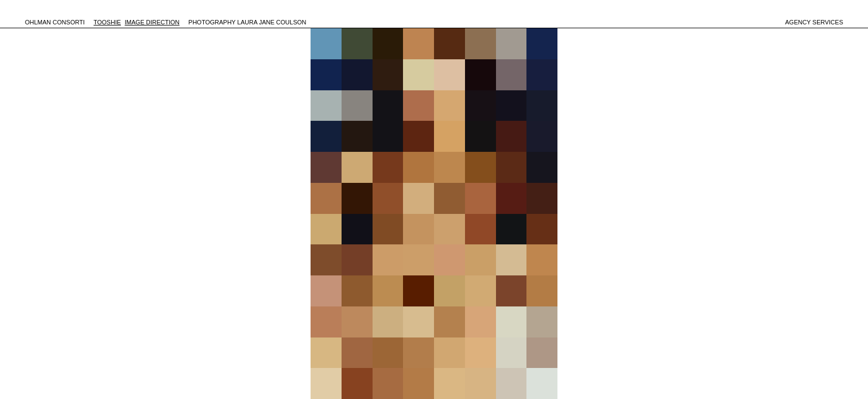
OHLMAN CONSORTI (55, 22)
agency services (814, 22)
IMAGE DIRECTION (152, 22)
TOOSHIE (107, 22)
